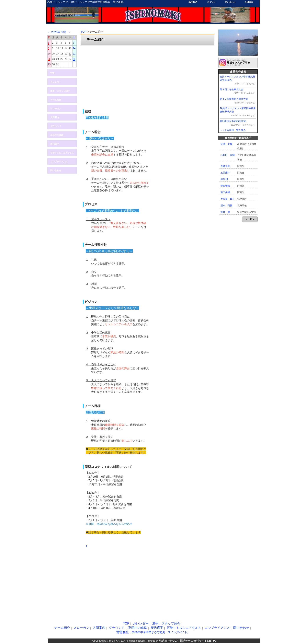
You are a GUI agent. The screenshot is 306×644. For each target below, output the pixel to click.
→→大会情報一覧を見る (233, 130)
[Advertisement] (148, 77)
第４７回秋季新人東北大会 (234, 99)
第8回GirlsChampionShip (233, 121)
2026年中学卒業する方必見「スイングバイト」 (161, 632)
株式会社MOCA (169, 641)
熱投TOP (193, 2)
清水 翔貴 (226, 205)
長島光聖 (225, 166)
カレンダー (56, 82)
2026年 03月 (59, 32)
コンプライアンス (59, 162)
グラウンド (56, 126)
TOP (52, 73)
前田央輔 (225, 192)
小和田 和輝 (228, 155)
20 (70, 54)
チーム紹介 (56, 100)
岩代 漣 (224, 179)
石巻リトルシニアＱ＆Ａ (62, 153)
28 (74, 59)
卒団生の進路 (57, 135)
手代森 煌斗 (228, 199)
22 (49, 59)
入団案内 (249, 2)
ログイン (211, 2)
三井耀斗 (225, 173)
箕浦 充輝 (226, 144)
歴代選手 (55, 144)
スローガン (56, 109)
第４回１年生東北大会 (232, 89)
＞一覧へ (250, 219)
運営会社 (122, 632)
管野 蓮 (225, 212)
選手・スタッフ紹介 (60, 91)
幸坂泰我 (225, 186)
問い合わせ (230, 2)
